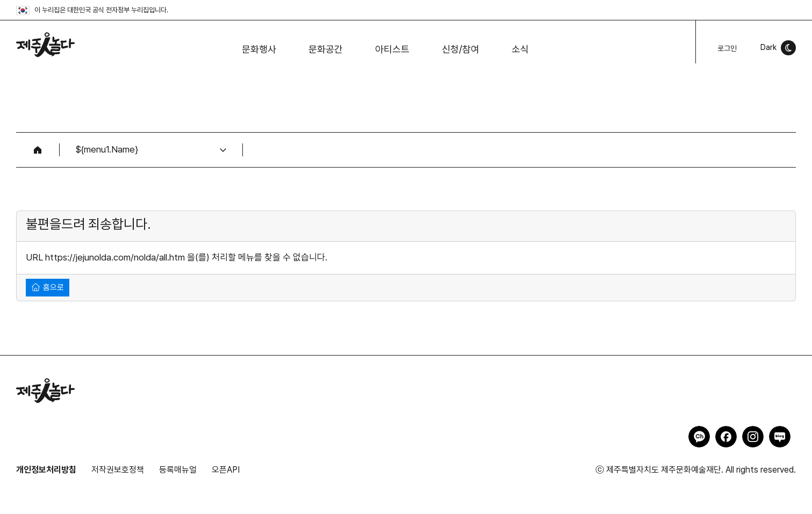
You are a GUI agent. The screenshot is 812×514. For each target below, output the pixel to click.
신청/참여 (461, 49)
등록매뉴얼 (178, 470)
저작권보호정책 (118, 470)
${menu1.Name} (107, 149)
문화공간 (326, 49)
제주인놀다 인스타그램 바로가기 (753, 437)
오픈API (226, 470)
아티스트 (392, 49)
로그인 (727, 48)
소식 (520, 49)
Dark (768, 47)
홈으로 (48, 287)
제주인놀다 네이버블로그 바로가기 (780, 437)
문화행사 (259, 49)
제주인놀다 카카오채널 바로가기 (699, 437)
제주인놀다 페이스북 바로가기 (726, 437)
